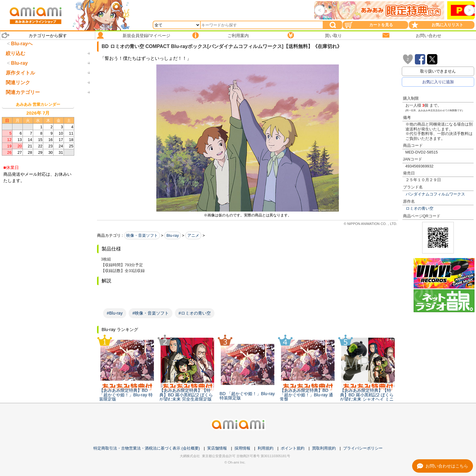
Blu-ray (173, 235)
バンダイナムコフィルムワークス (435, 194)
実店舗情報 (217, 448)
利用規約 (266, 448)
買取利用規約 (324, 448)
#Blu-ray (115, 313)
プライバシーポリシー (363, 448)
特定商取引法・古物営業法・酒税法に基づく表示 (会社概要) (147, 448)
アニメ (193, 235)
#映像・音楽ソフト (151, 313)
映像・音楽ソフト (142, 235)
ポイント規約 (293, 448)
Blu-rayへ (22, 44)
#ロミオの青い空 (195, 313)
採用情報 (242, 448)
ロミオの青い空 (420, 208)
